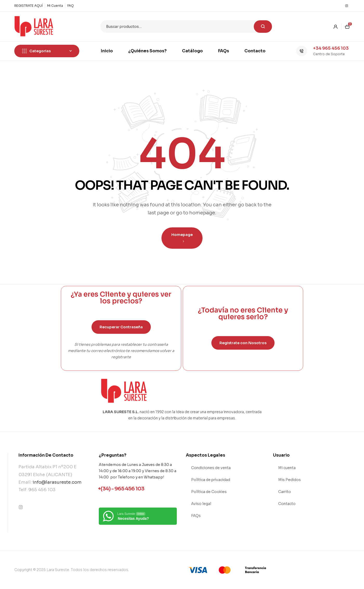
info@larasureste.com (57, 482)
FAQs (196, 516)
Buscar (263, 27)
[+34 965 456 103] (302, 51)
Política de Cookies (209, 492)
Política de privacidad (211, 480)
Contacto (287, 504)
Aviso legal (201, 504)
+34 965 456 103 (331, 48)
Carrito (285, 492)
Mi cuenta (287, 468)
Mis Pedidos (290, 480)
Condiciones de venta (211, 468)
